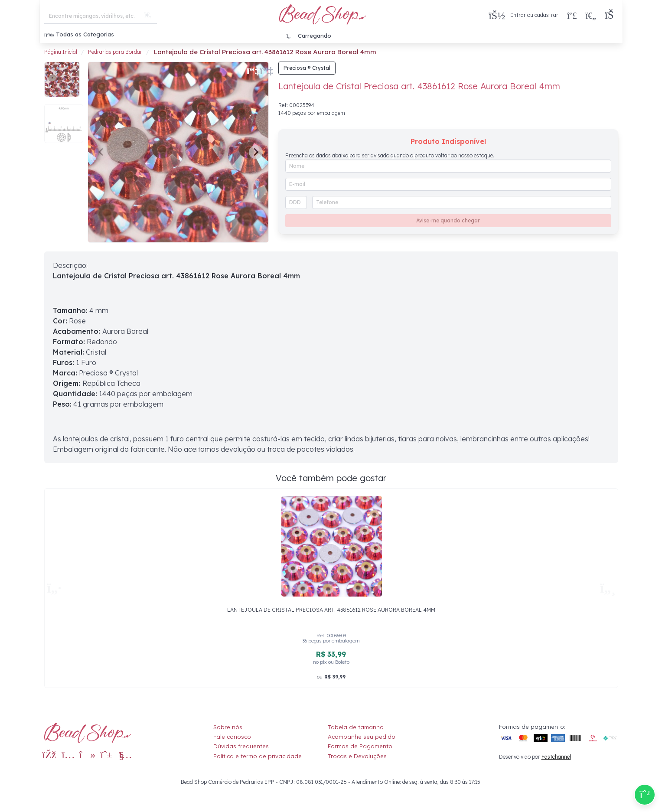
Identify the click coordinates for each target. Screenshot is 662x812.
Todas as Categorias (79, 34)
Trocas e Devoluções (357, 756)
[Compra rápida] (572, 15)
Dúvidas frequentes (241, 746)
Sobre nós (228, 727)
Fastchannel (556, 757)
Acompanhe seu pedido (362, 737)
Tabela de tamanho (356, 727)
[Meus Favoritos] (590, 15)
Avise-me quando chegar (448, 220)
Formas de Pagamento (360, 746)
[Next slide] (256, 152)
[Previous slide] (101, 152)
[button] (611, 15)
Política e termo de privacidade (258, 756)
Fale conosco (232, 737)
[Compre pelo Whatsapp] (645, 795)
